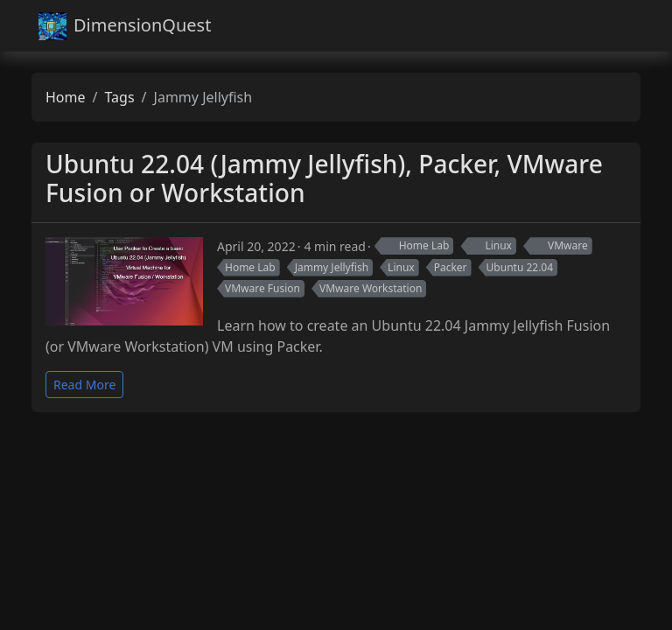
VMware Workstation (371, 288)
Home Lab (416, 245)
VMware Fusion (262, 288)
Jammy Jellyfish (332, 267)
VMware (560, 245)
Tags (119, 97)
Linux (490, 245)
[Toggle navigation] (619, 26)
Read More (84, 385)
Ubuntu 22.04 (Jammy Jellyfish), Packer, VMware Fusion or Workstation (324, 178)
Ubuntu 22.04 (520, 267)
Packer (451, 267)
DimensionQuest (125, 26)
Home (66, 97)
